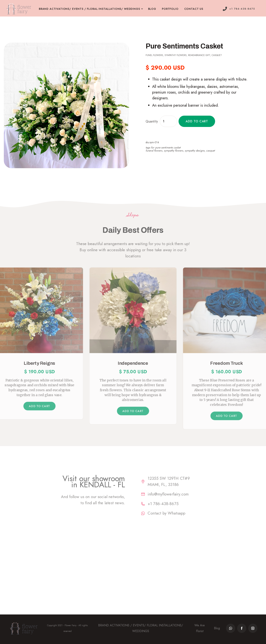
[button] (93, 9)
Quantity (152, 121)
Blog (217, 628)
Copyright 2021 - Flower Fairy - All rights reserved (67, 628)
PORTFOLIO (170, 9)
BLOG (152, 9)
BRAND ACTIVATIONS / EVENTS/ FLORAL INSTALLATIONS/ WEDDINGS (141, 628)
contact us (194, 9)
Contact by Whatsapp (173, 516)
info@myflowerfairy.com (175, 493)
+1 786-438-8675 (169, 505)
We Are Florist (200, 628)
